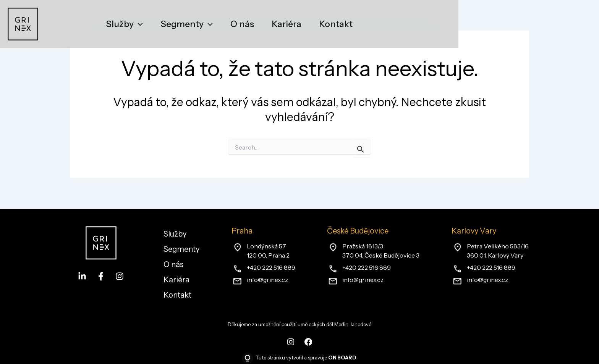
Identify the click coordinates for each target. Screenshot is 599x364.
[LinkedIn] (82, 276)
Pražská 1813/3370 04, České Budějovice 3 (381, 251)
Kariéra (176, 280)
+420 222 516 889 (271, 267)
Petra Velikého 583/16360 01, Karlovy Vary (498, 251)
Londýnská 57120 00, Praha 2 (268, 251)
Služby (175, 234)
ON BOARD (342, 358)
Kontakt (177, 295)
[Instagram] (120, 276)
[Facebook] (101, 276)
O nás (173, 264)
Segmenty (181, 249)
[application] (138, 24)
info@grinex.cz (267, 280)
